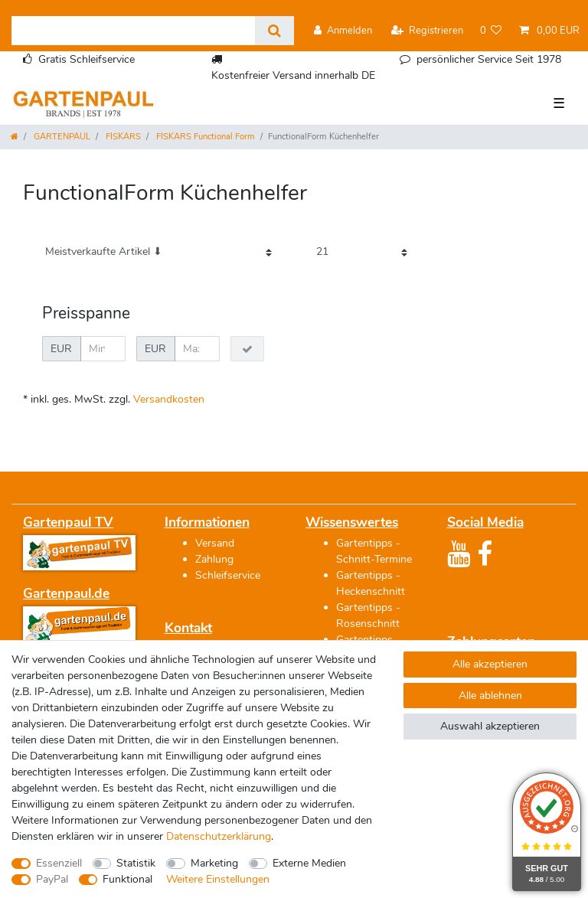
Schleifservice (228, 575)
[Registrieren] (427, 31)
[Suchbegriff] (133, 31)
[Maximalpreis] (197, 349)
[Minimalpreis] (103, 349)
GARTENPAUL (61, 137)
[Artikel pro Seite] (362, 252)
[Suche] (274, 31)
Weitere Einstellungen (218, 879)
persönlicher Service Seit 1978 (489, 59)
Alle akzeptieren (490, 664)
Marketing (214, 863)
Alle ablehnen (490, 696)
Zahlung (214, 559)
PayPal (52, 879)
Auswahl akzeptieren (490, 726)
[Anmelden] (343, 31)
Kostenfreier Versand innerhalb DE (293, 75)
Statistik (136, 863)
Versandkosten (169, 399)
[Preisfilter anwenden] (247, 349)
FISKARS (122, 137)
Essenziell (59, 863)
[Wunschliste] (491, 31)
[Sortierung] (158, 252)
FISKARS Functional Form (204, 137)
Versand (215, 543)
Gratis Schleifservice (87, 59)
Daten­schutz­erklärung (219, 836)
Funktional (127, 879)
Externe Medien (309, 863)
